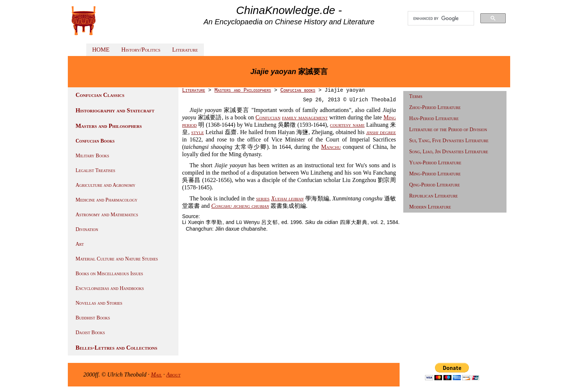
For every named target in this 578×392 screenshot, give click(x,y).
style (198, 132)
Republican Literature (433, 196)
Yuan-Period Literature (435, 163)
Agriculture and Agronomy (105, 185)
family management (305, 117)
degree (381, 132)
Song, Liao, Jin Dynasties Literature (449, 152)
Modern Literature (430, 207)
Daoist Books (90, 332)
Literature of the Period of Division (448, 129)
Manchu (331, 147)
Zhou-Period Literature (435, 107)
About (173, 374)
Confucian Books (95, 141)
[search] (441, 18)
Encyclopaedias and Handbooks (110, 288)
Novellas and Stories (99, 303)
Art (80, 244)
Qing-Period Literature (434, 185)
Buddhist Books (93, 318)
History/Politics (141, 50)
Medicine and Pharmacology (107, 200)
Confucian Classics (100, 95)
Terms (416, 96)
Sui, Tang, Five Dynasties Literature (449, 141)
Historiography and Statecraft (115, 110)
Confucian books (298, 90)
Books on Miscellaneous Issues (109, 274)
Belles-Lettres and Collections (116, 348)
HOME (101, 50)
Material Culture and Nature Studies (117, 259)
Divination (87, 229)
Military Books (92, 156)
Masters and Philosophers (109, 126)
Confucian (268, 117)
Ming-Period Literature (435, 174)
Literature (185, 50)
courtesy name (347, 125)
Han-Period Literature (434, 118)
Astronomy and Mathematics (107, 215)
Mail (156, 374)
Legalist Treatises (95, 170)
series (263, 198)
